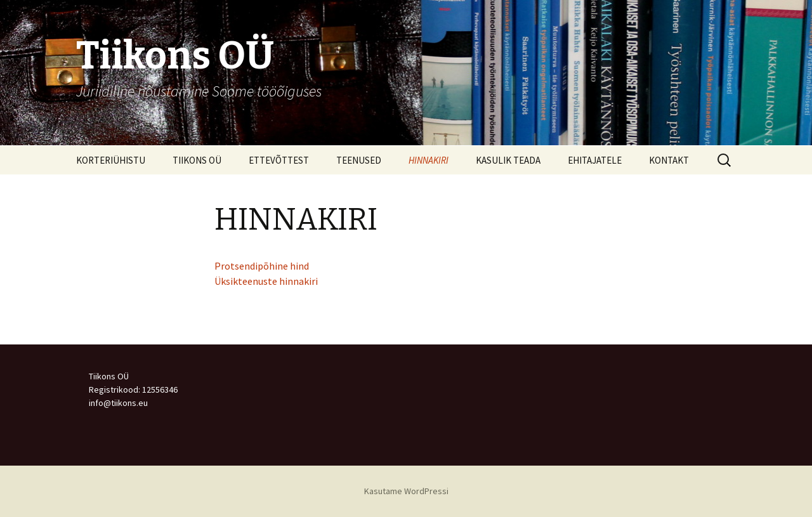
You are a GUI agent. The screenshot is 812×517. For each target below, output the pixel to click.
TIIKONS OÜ (197, 160)
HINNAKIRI (429, 160)
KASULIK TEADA (508, 160)
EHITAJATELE (595, 160)
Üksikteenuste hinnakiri (266, 281)
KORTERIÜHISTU (111, 160)
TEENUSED (359, 160)
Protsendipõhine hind (262, 266)
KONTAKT (669, 160)
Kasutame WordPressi (406, 491)
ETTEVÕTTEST (279, 160)
